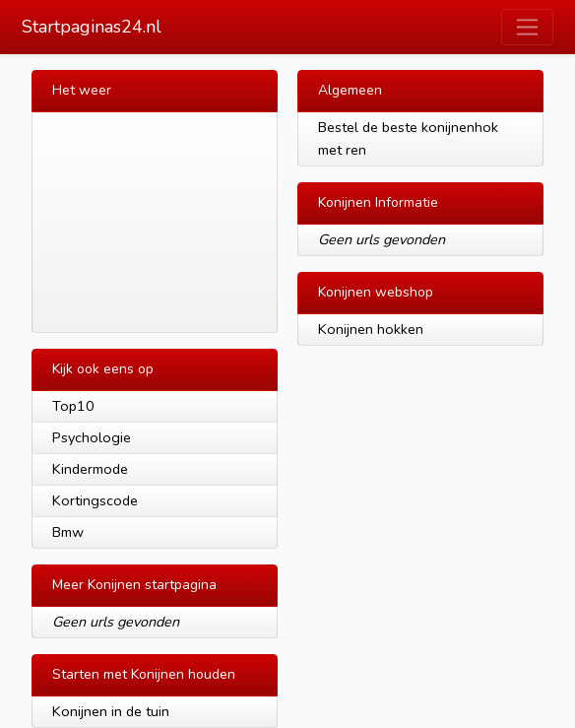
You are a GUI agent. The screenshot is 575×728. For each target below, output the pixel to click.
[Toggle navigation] (527, 27)
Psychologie (92, 437)
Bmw (68, 532)
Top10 (73, 406)
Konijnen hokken (371, 329)
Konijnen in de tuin (111, 711)
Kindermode (90, 469)
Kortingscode (95, 500)
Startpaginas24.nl (92, 27)
